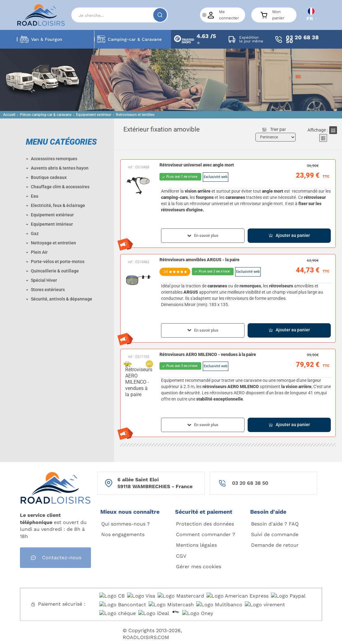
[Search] (120, 15)
